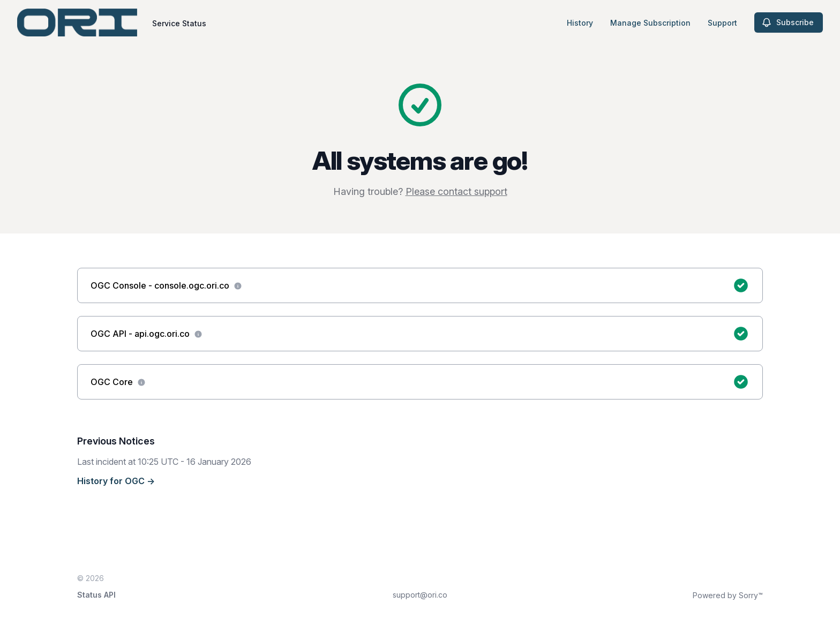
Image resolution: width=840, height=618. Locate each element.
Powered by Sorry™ (728, 595)
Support (722, 23)
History (580, 23)
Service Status (179, 23)
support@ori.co (420, 595)
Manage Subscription (650, 23)
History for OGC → (116, 481)
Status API (96, 595)
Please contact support (456, 191)
